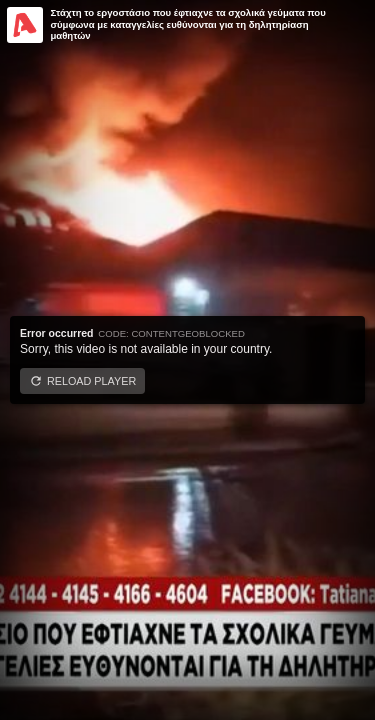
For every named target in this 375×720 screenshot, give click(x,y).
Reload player (91, 381)
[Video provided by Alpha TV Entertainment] (25, 25)
